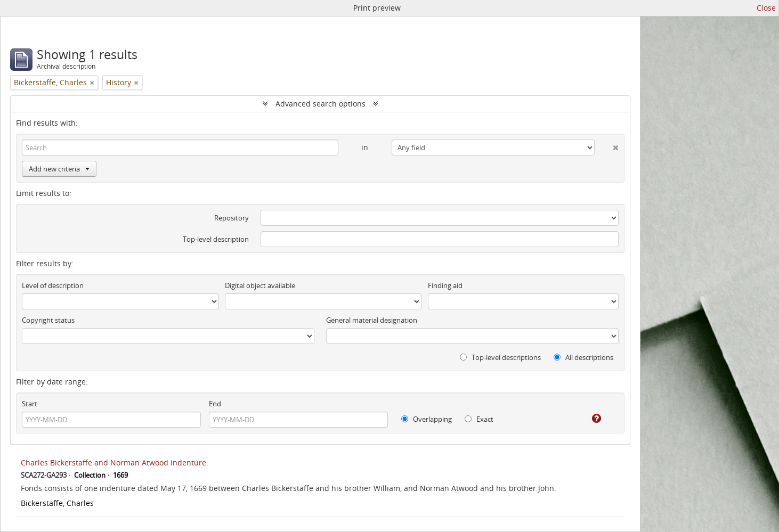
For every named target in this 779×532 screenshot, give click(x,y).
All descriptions (583, 357)
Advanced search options (320, 104)
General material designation (372, 320)
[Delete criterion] (607, 145)
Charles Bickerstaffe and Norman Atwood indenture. (115, 463)
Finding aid (445, 285)
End (215, 404)
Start (30, 404)
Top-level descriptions (500, 357)
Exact (479, 419)
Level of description (53, 285)
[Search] (180, 148)
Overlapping (427, 419)
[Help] (589, 419)
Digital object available (260, 285)
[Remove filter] (92, 83)
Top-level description (216, 239)
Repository (232, 218)
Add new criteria (59, 169)
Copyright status (48, 320)
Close (766, 8)
